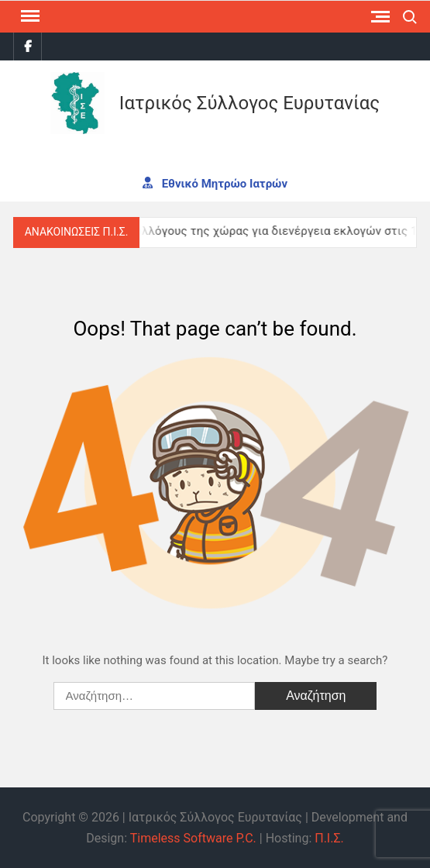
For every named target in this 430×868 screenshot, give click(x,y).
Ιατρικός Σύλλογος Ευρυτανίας (249, 103)
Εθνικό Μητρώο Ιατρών (215, 183)
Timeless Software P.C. (193, 838)
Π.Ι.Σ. (329, 838)
